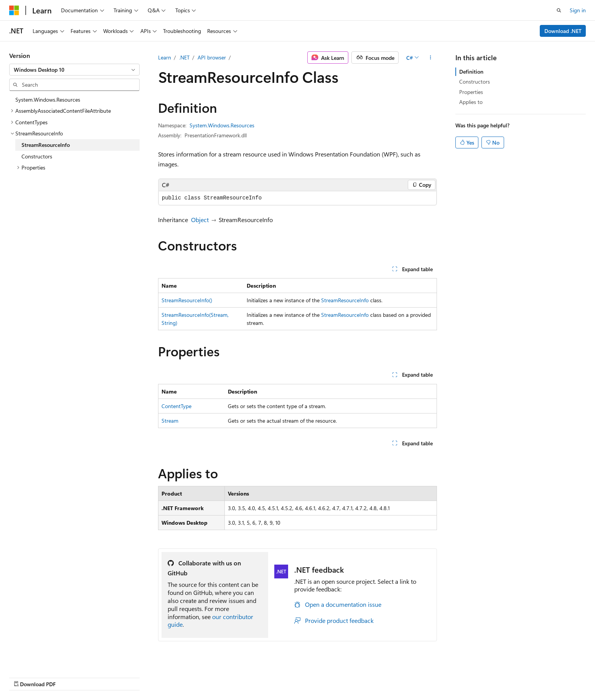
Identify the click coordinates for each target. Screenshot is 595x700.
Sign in (578, 10)
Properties (471, 92)
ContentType (176, 406)
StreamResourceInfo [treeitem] (46, 145)
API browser (212, 57)
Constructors (475, 82)
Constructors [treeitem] (37, 156)
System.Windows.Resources (222, 125)
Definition (471, 72)
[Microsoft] (14, 10)
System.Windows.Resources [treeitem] (48, 100)
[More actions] (430, 58)
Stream (170, 421)
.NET (184, 57)
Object (200, 220)
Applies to (471, 102)
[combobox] (74, 70)
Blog (376, 676)
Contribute (409, 676)
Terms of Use (477, 676)
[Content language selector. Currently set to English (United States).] (44, 676)
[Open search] (559, 10)
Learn (165, 57)
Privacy (439, 676)
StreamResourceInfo (345, 300)
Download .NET (563, 31)
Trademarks (515, 676)
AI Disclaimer (296, 676)
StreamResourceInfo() (187, 300)
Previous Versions (341, 676)
